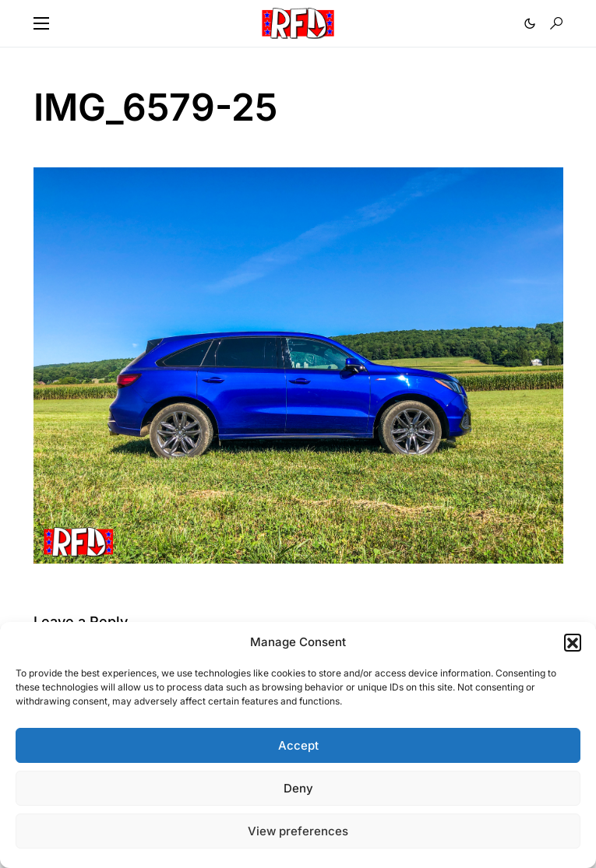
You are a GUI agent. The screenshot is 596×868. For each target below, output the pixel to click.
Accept (298, 745)
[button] (573, 642)
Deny (298, 788)
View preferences (298, 831)
